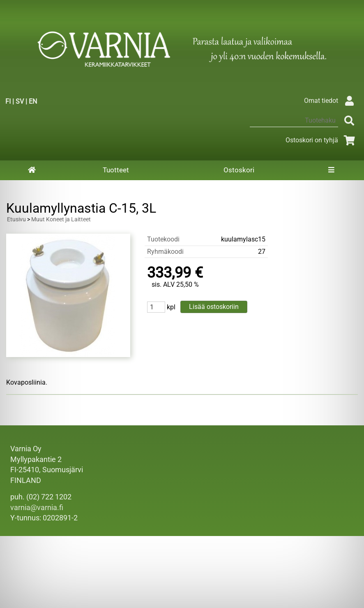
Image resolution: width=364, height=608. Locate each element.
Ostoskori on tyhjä (322, 140)
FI (8, 101)
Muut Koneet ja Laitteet (61, 219)
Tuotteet (116, 170)
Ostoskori (239, 170)
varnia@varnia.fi (37, 508)
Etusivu (16, 219)
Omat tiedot (331, 101)
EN (33, 101)
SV (20, 101)
